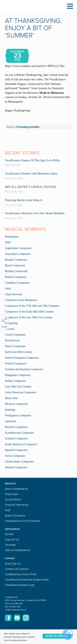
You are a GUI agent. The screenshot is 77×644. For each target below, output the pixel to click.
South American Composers (21, 444)
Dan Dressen (12, 340)
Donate (9, 534)
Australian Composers (18, 254)
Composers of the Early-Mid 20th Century (29, 312)
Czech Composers (15, 335)
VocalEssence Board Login (20, 585)
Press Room (12, 494)
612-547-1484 (15, 607)
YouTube (17, 618)
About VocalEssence (16, 489)
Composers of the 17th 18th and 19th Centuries (32, 306)
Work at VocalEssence (17, 550)
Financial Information (17, 505)
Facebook (8, 618)
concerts (10, 329)
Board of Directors (15, 516)
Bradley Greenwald (16, 271)
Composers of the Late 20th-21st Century (29, 317)
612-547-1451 (17, 604)
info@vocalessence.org (15, 610)
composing (11, 323)
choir (8, 289)
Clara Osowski (13, 294)
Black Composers (15, 265)
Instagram (26, 618)
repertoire (10, 421)
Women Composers (16, 467)
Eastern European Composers (22, 358)
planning (10, 410)
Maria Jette (11, 398)
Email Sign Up (13, 564)
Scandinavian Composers (20, 433)
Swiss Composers (15, 456)
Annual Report (13, 500)
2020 (8, 242)
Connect (10, 558)
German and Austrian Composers (24, 369)
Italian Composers (15, 381)
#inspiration (12, 237)
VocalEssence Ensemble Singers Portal (27, 580)
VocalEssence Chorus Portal (21, 574)
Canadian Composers (17, 283)
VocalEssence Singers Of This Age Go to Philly (32, 160)
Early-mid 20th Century (19, 352)
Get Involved (12, 529)
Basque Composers (16, 260)
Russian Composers (16, 427)
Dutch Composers (15, 346)
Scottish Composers (16, 439)
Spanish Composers (16, 450)
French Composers (16, 364)
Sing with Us (12, 540)
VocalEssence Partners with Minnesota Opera (31, 174)
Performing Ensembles (28, 127)
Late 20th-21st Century (18, 387)
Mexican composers (16, 404)
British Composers (16, 277)
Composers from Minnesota (21, 300)
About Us (10, 484)
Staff (7, 510)
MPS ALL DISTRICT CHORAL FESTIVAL (31, 187)
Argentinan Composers (18, 248)
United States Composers (20, 462)
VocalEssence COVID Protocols (23, 521)
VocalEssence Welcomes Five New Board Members (35, 213)
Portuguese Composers (18, 415)
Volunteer (10, 545)
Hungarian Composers (18, 375)
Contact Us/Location (17, 569)
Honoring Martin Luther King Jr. (24, 200)
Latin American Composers (21, 392)
